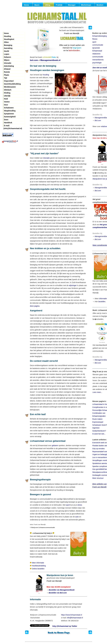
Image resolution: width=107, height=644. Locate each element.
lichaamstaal (97, 51)
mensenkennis (98, 60)
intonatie (46, 158)
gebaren (55, 445)
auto (77, 517)
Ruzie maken (97, 419)
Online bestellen (38, 569)
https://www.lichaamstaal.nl (72, 615)
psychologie (97, 63)
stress (80, 505)
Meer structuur (98, 478)
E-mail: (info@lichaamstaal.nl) (13, 126)
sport (68, 505)
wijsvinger (73, 285)
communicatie (98, 45)
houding (46, 75)
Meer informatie (38, 563)
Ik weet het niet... (99, 434)
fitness (95, 39)
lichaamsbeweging (99, 36)
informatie (103, 299)
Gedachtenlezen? (99, 431)
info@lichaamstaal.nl (75, 618)
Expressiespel (98, 422)
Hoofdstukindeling (39, 566)
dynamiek (96, 48)
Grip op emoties (98, 449)
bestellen (102, 302)
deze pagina (35, 306)
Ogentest (96, 428)
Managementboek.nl (50, 60)
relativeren (96, 54)
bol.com (34, 60)
